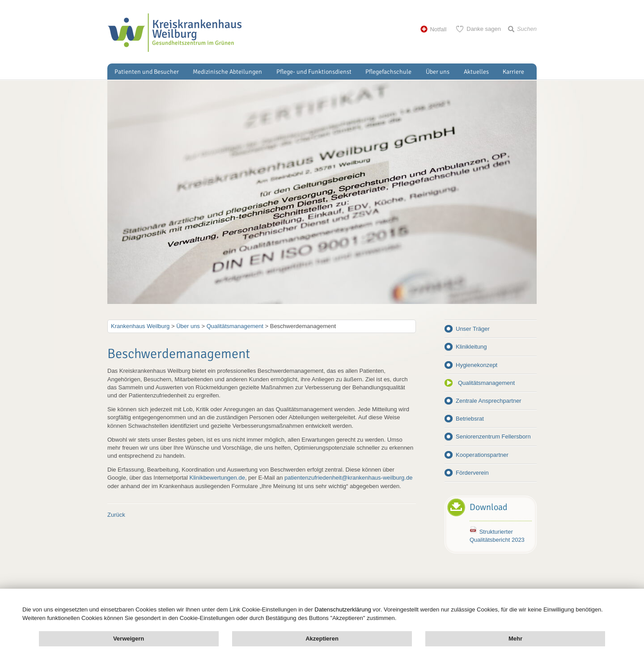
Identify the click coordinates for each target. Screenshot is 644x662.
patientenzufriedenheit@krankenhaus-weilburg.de (348, 478)
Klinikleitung (471, 347)
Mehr (515, 639)
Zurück (116, 515)
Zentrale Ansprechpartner (489, 401)
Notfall (438, 29)
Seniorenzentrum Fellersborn (493, 436)
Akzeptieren (322, 639)
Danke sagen (484, 29)
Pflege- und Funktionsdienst (314, 72)
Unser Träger (473, 329)
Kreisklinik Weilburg (174, 33)
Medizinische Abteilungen (227, 72)
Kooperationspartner (482, 455)
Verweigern (129, 639)
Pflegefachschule (388, 72)
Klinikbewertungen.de (217, 478)
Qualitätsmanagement (486, 383)
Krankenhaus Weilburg (140, 326)
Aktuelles (476, 72)
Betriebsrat (470, 419)
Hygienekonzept (477, 365)
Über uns (438, 72)
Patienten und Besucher (147, 72)
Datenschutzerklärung (343, 609)
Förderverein (472, 473)
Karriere (513, 72)
